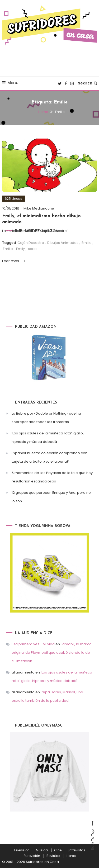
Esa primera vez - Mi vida (33, 644)
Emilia (87, 243)
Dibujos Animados (63, 243)
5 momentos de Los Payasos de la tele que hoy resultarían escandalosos (52, 477)
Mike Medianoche (39, 208)
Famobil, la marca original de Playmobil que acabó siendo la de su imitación (52, 653)
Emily (20, 249)
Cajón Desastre (31, 243)
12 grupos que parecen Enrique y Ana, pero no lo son (51, 497)
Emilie (8, 249)
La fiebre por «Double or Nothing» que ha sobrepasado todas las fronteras (46, 418)
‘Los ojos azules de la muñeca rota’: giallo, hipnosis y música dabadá (48, 437)
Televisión (22, 850)
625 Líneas (13, 199)
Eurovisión (32, 856)
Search (88, 83)
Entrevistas (77, 850)
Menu (10, 83)
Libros (71, 856)
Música (42, 850)
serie (32, 249)
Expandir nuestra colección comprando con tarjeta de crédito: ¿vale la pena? (49, 457)
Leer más (14, 261)
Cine (58, 850)
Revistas (53, 856)
